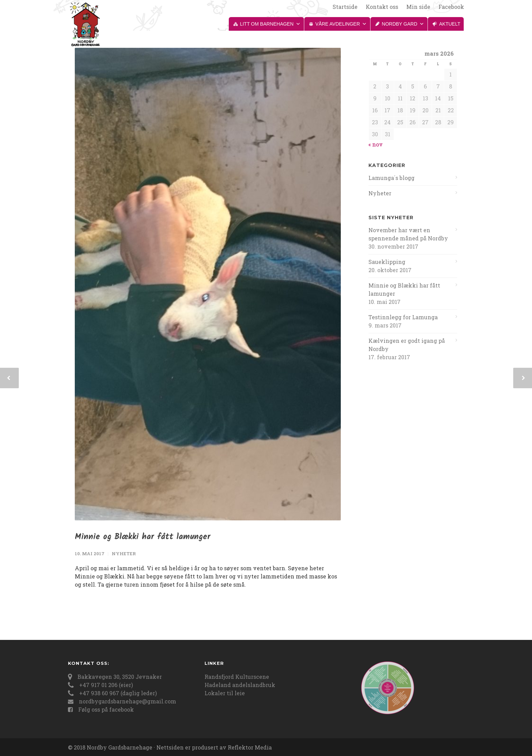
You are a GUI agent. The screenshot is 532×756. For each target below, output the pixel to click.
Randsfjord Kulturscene (237, 677)
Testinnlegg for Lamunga (403, 317)
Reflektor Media (250, 747)
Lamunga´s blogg (391, 178)
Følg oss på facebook (106, 709)
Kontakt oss (382, 7)
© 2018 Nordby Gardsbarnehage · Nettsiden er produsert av (148, 747)
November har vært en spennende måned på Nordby (408, 234)
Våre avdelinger (341, 24)
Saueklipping (387, 262)
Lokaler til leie (225, 693)
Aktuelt (450, 24)
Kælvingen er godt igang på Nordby (407, 345)
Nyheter (124, 554)
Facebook (451, 7)
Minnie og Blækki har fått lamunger (143, 537)
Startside (345, 7)
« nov (376, 144)
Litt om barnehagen (270, 24)
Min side (418, 7)
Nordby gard (403, 24)
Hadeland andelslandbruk (240, 685)
